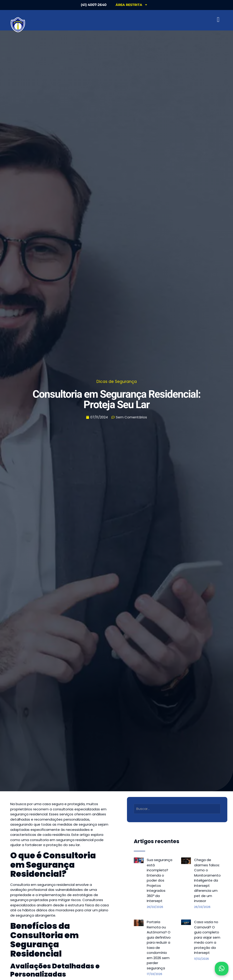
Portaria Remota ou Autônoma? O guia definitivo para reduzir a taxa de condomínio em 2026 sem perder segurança (159, 945)
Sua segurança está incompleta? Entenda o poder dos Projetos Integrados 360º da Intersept (160, 880)
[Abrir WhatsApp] (222, 969)
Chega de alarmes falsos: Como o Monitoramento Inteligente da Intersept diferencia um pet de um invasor (207, 880)
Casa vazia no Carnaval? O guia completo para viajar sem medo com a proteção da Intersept (207, 937)
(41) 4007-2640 (94, 5)
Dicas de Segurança (117, 382)
